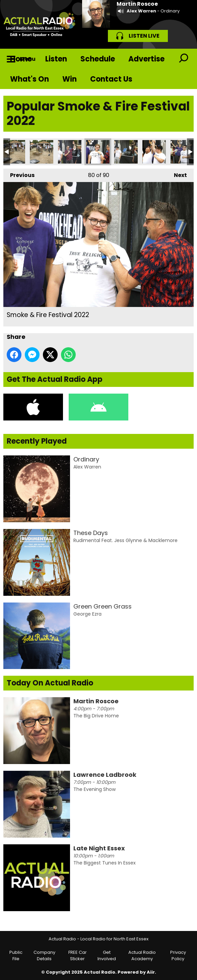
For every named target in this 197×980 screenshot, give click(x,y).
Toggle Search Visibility (184, 59)
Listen (56, 59)
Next (177, 174)
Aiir (151, 972)
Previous (19, 174)
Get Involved (107, 956)
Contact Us (111, 79)
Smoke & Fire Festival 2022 (13, 152)
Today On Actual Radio (50, 683)
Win (70, 79)
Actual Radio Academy (142, 956)
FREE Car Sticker (78, 956)
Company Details (44, 956)
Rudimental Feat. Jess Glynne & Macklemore (125, 540)
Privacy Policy (178, 956)
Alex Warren (141, 11)
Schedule (98, 59)
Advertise (146, 59)
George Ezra (87, 614)
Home (21, 59)
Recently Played (37, 441)
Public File (16, 956)
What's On (29, 79)
